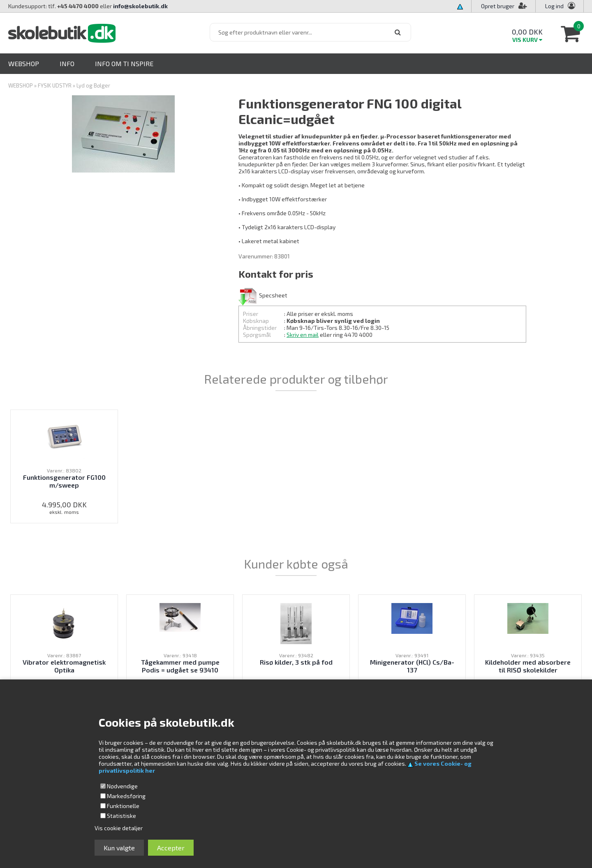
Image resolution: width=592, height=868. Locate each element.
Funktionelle (123, 806)
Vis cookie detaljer (119, 828)
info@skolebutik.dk (140, 6)
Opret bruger (504, 6)
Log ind (554, 6)
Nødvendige (122, 786)
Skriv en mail (303, 335)
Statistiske (121, 816)
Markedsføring (126, 796)
